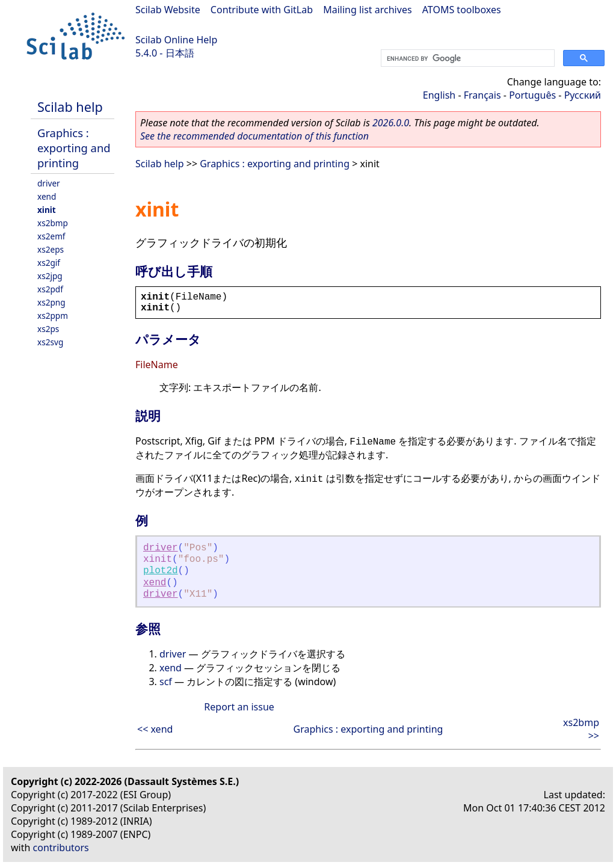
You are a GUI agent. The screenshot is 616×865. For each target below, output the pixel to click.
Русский (583, 95)
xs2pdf (50, 289)
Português (532, 95)
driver (49, 183)
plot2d (161, 571)
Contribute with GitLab (262, 10)
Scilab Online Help (176, 40)
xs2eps (51, 249)
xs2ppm (53, 316)
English (439, 95)
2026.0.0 (391, 123)
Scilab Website (168, 10)
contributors (61, 848)
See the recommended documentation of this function (254, 136)
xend (47, 196)
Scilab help (70, 107)
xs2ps (48, 329)
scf (166, 682)
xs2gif (49, 263)
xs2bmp (53, 223)
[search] (467, 58)
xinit (47, 210)
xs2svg (50, 342)
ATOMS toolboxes (462, 10)
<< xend (155, 729)
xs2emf (51, 236)
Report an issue (239, 707)
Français (482, 95)
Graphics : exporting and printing (74, 148)
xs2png (51, 302)
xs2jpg (50, 276)
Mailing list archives (367, 10)
